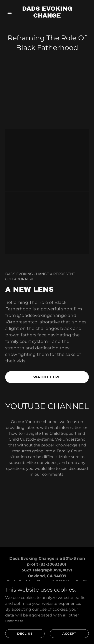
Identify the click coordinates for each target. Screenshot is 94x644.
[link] (47, 16)
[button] (12, 12)
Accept (69, 634)
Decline (25, 634)
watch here (47, 377)
